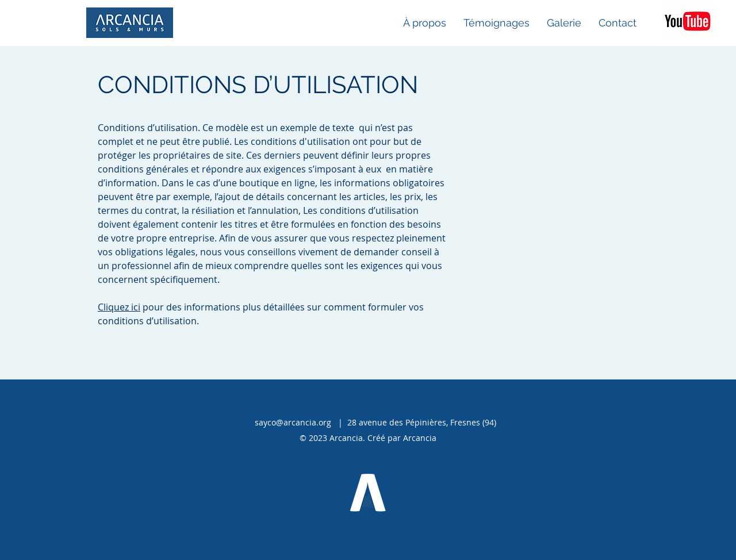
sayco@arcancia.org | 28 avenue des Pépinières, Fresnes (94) (375, 422)
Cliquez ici (119, 307)
